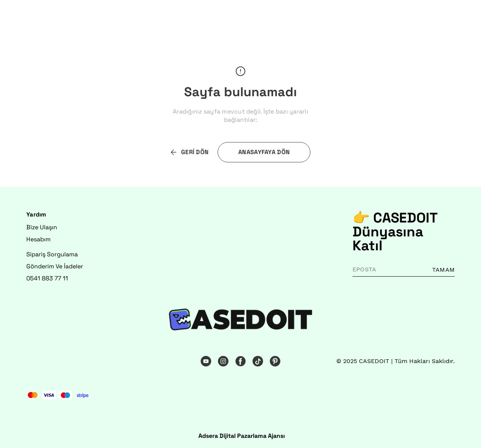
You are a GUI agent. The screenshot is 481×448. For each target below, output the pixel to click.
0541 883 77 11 (47, 278)
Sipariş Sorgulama (52, 254)
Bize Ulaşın (42, 227)
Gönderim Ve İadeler (55, 266)
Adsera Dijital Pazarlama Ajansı (242, 436)
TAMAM (443, 270)
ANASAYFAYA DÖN (264, 152)
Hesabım (39, 239)
